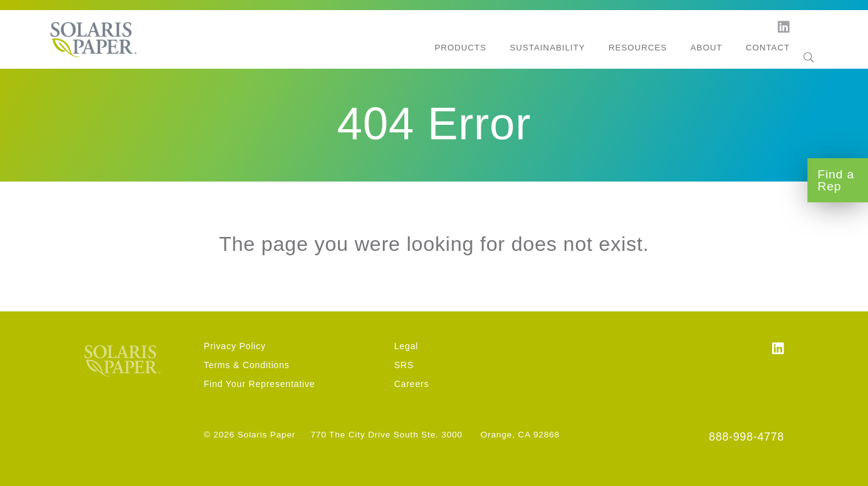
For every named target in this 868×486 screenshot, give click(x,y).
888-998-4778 (747, 437)
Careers (412, 384)
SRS (404, 365)
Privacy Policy (235, 346)
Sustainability (547, 48)
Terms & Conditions (247, 365)
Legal (406, 346)
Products (460, 48)
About (707, 48)
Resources (638, 48)
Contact (768, 48)
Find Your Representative (259, 384)
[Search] (809, 49)
